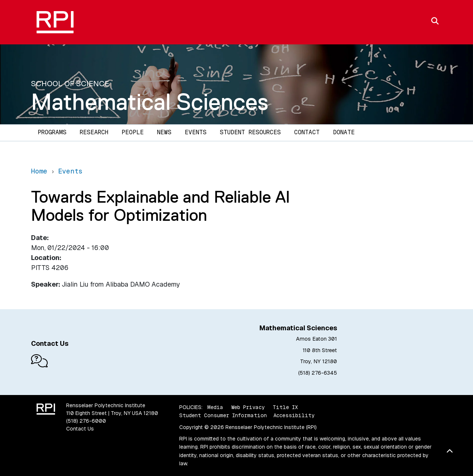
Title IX (285, 407)
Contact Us (80, 429)
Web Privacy (248, 407)
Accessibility (294, 415)
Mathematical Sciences (150, 102)
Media (215, 407)
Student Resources (250, 132)
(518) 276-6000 (86, 421)
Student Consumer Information (223, 415)
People (133, 132)
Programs (52, 132)
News (164, 132)
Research (94, 132)
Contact (307, 132)
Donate (344, 132)
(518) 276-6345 (318, 373)
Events (196, 132)
